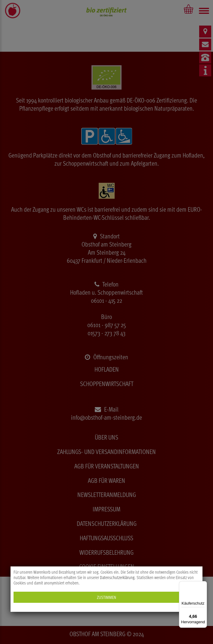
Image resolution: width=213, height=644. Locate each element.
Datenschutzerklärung (117, 578)
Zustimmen (106, 597)
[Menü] (203, 585)
